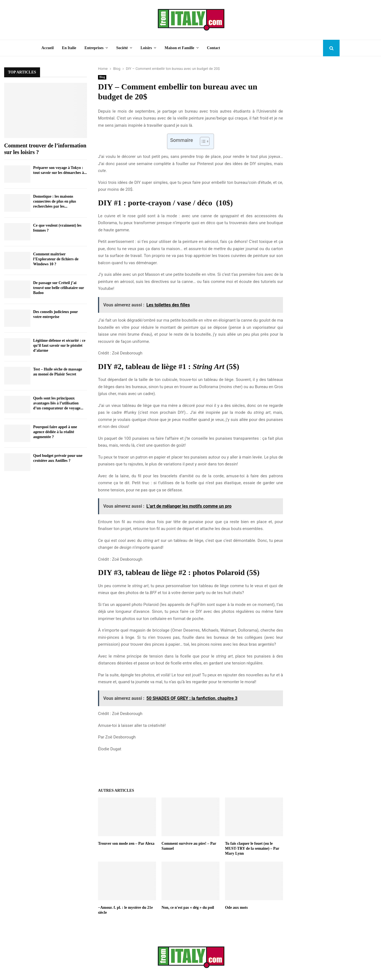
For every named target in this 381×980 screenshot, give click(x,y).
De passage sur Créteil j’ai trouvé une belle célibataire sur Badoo (59, 288)
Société (122, 48)
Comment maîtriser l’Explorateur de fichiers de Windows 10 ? (56, 259)
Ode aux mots (236, 908)
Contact (214, 48)
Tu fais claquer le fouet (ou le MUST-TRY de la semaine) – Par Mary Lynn (252, 848)
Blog (102, 77)
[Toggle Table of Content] (202, 141)
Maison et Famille (179, 48)
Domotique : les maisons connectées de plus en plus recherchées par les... (55, 201)
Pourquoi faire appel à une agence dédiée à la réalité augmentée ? (55, 432)
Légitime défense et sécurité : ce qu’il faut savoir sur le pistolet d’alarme (59, 345)
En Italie (69, 48)
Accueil (47, 48)
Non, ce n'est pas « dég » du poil (188, 908)
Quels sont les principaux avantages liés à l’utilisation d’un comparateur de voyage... (58, 403)
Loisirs (146, 48)
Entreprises (94, 48)
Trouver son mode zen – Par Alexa (126, 843)
